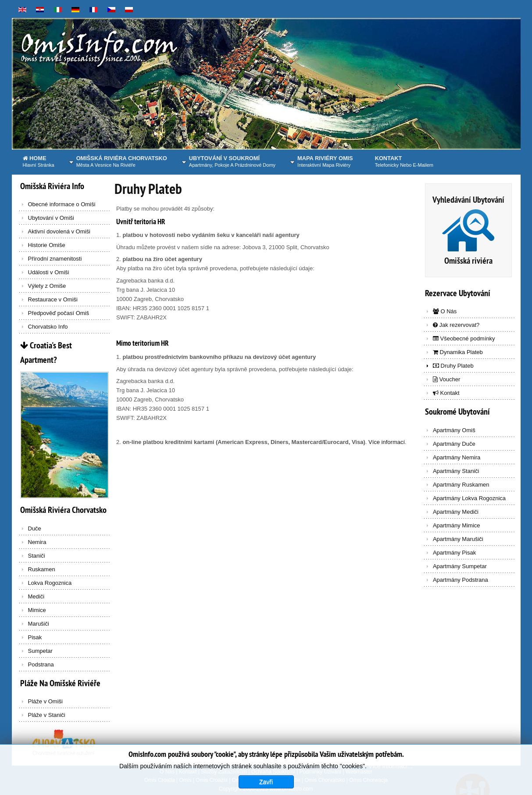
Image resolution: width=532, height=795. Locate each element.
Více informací (387, 442)
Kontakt (446, 393)
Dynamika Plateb (458, 352)
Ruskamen (42, 569)
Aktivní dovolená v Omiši (59, 231)
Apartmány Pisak (454, 553)
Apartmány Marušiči (458, 539)
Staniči (37, 556)
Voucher (446, 379)
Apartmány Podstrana (461, 580)
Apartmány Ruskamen (461, 485)
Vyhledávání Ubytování (468, 200)
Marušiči (39, 624)
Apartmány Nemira (457, 457)
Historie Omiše (47, 245)
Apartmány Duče (454, 444)
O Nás (445, 311)
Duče (35, 528)
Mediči (36, 596)
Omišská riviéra (468, 261)
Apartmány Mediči (456, 512)
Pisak (35, 637)
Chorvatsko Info (48, 327)
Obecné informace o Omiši (62, 204)
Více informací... (391, 784)
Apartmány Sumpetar (460, 566)
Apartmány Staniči (456, 471)
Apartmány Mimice (457, 525)
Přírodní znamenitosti (55, 259)
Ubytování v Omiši (51, 218)
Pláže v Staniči (47, 715)
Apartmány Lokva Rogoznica (469, 498)
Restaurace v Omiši (53, 299)
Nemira (37, 542)
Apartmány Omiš (454, 430)
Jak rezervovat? (456, 325)
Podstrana (41, 664)
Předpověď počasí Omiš (59, 313)
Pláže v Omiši (45, 701)
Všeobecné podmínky (464, 338)
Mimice (37, 610)
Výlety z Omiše (47, 286)
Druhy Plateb (148, 189)
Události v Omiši (49, 272)
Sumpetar (40, 651)
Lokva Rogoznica (50, 583)
